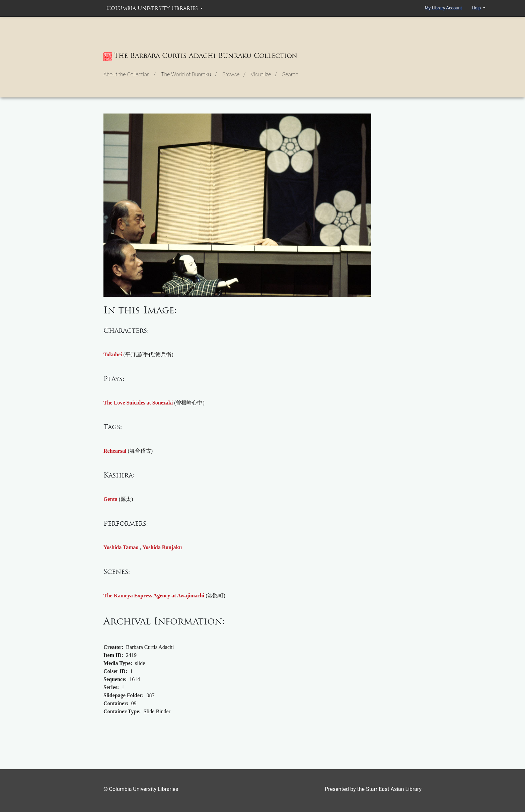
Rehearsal (115, 451)
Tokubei (113, 354)
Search (290, 75)
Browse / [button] (234, 75)
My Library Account (443, 8)
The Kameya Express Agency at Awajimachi (154, 596)
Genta (110, 499)
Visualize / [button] (264, 75)
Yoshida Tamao (121, 547)
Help (477, 8)
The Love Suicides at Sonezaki (138, 403)
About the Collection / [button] (130, 75)
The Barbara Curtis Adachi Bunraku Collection (200, 56)
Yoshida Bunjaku (162, 547)
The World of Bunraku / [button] (189, 75)
